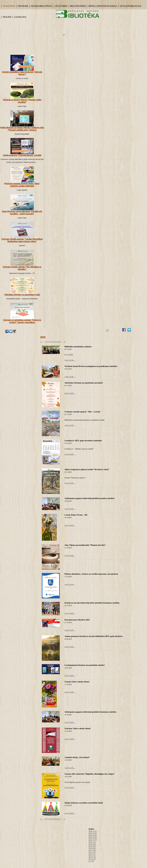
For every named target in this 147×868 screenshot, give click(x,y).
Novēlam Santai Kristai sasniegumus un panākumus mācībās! (91, 366)
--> (64, 342)
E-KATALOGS (19, 17)
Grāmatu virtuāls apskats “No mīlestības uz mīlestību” (22, 268)
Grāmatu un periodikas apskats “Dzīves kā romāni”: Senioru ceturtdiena (22, 321)
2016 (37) (92, 853)
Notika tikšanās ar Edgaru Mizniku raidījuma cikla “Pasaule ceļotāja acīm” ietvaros (22, 129)
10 (58, 342)
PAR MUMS (22, 6)
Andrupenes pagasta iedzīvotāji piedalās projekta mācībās (89, 498)
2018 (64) (92, 848)
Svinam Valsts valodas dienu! (77, 682)
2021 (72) (92, 842)
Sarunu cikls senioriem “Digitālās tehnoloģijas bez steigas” (90, 774)
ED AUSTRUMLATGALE (130, 6)
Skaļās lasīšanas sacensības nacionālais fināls (84, 803)
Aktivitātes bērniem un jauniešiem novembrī (84, 383)
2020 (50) (92, 844)
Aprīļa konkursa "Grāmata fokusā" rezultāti (22, 155)
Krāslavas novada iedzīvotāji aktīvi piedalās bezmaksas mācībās (92, 603)
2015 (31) (92, 855)
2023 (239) (93, 838)
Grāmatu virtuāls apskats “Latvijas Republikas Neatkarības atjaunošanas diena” (22, 240)
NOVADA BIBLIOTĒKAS (41, 6)
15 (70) (91, 861)
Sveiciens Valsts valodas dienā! (78, 728)
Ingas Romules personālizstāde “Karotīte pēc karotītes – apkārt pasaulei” (22, 213)
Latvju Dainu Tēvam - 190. (76, 515)
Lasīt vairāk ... (70, 360)
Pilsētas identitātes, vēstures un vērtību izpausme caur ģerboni (91, 574)
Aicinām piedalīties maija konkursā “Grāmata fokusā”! (22, 73)
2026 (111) (93, 831)
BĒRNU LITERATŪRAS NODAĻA (102, 6)
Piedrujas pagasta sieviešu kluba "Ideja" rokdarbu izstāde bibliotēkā (22, 185)
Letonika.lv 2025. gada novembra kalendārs (83, 441)
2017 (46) (92, 850)
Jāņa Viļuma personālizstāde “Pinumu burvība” (85, 545)
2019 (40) (92, 846)
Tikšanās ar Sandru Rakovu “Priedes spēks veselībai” (22, 101)
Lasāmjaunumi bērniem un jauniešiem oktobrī (85, 665)
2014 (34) (92, 857)
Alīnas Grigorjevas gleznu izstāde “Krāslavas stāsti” (87, 469)
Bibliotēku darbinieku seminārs (78, 347)
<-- (41, 342)
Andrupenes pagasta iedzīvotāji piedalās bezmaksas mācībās (90, 712)
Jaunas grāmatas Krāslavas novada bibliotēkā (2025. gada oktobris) (94, 636)
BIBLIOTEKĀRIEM (77, 6)
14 (60, 342)
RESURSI (6, 17)
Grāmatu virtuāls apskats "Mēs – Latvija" (83, 412)
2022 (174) (93, 840)
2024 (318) (93, 835)
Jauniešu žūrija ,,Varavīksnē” (77, 757)
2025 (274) (93, 833)
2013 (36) (92, 859)
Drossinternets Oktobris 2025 (77, 620)
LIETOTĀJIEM (60, 6)
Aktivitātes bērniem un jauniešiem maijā (22, 295)
